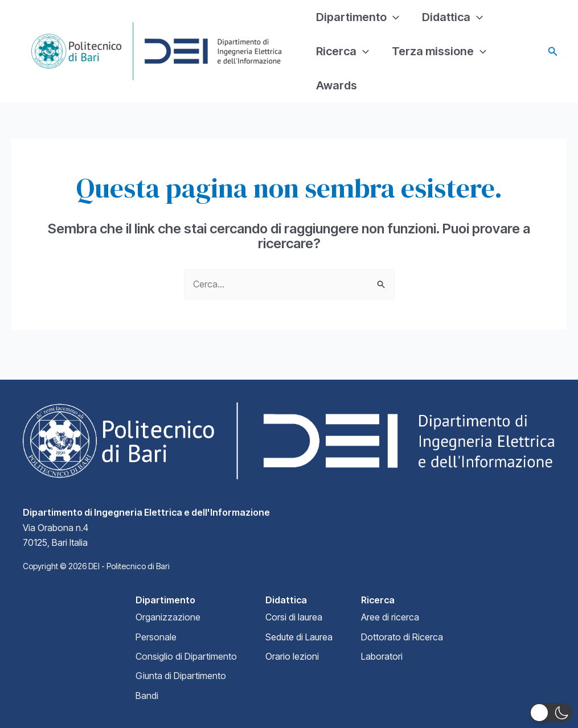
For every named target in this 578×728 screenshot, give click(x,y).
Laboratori (382, 656)
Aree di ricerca (390, 617)
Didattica (452, 17)
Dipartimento (358, 17)
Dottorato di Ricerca (402, 637)
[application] (393, 17)
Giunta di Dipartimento (181, 676)
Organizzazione (168, 617)
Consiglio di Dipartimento (186, 656)
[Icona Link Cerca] (553, 52)
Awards (337, 85)
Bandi (147, 696)
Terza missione (439, 51)
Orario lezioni (292, 656)
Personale (156, 637)
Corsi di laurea (294, 617)
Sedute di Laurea (299, 637)
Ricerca (343, 51)
